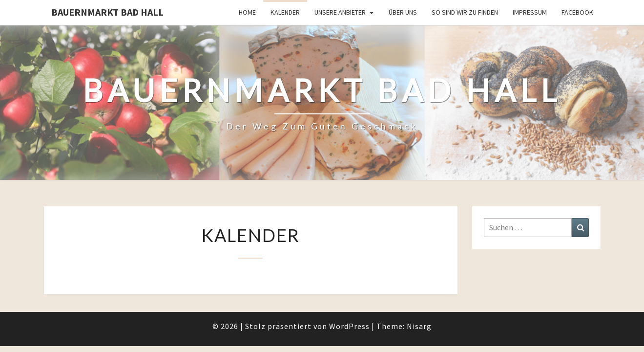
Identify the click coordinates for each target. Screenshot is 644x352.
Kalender (285, 12)
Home (247, 12)
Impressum (530, 12)
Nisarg (419, 301)
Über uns (403, 12)
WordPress (349, 301)
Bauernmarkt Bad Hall (107, 12)
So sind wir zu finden (465, 12)
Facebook (577, 12)
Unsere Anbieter (340, 12)
